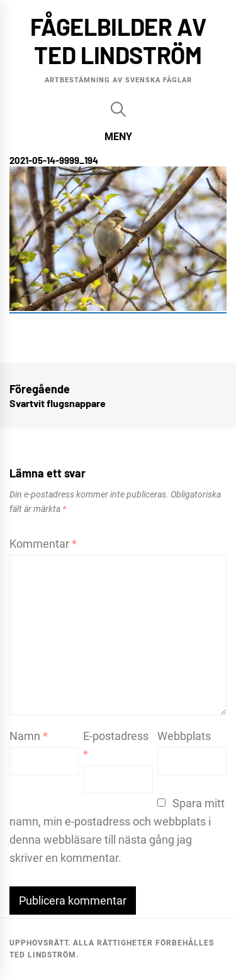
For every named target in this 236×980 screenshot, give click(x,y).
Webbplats (184, 736)
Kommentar (43, 544)
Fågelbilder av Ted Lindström (118, 41)
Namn (29, 736)
